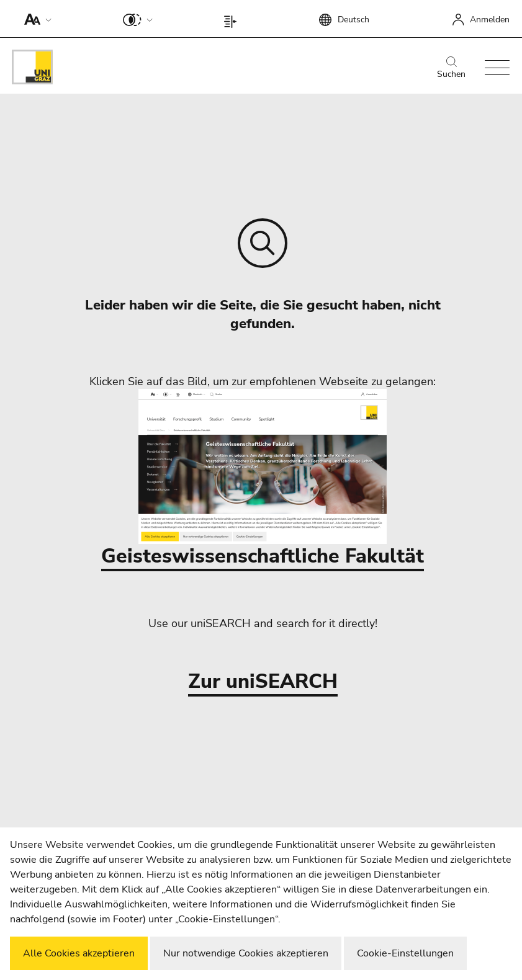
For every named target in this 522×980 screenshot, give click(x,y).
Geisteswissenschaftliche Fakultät (263, 479)
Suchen (451, 68)
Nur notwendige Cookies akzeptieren (246, 953)
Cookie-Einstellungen (405, 953)
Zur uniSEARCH (263, 682)
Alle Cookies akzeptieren (79, 953)
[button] (35, 19)
